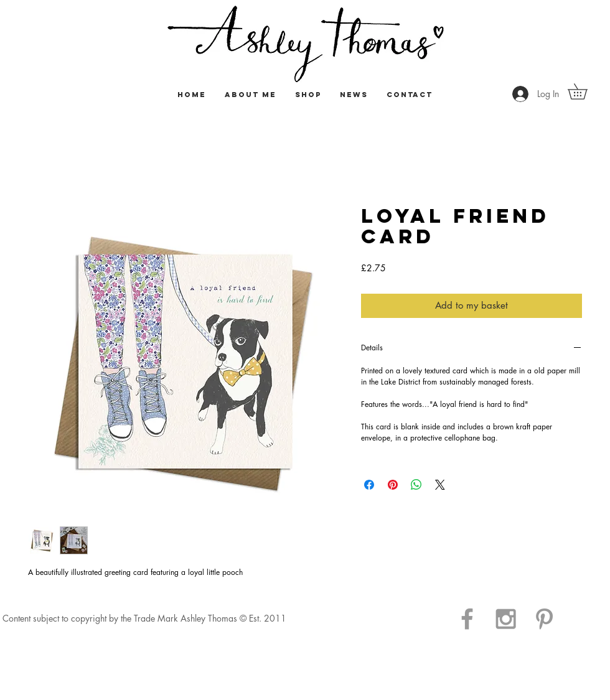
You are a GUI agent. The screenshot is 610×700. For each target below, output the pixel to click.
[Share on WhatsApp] (416, 485)
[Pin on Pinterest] (393, 485)
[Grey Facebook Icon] (467, 619)
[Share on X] (440, 485)
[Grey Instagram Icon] (506, 619)
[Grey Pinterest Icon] (544, 619)
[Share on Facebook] (369, 485)
